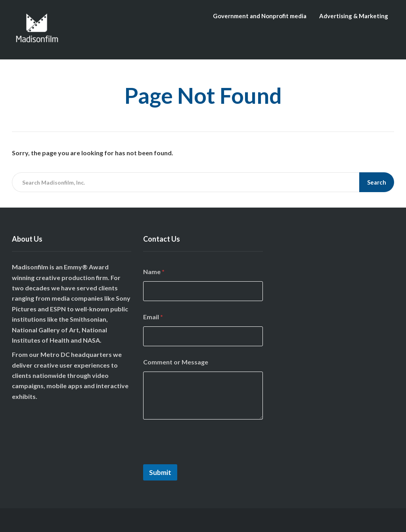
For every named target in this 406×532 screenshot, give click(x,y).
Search (377, 182)
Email (153, 317)
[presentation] (203, 459)
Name (154, 272)
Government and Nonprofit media (260, 16)
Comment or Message (176, 362)
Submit (160, 472)
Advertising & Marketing (354, 16)
